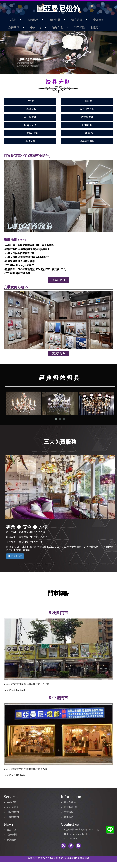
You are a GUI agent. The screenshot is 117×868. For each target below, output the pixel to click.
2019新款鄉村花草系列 (17, 273)
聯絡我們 (95, 27)
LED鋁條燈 (87, 133)
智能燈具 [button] (59, 20)
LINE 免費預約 (15, 556)
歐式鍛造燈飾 (87, 109)
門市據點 (79, 27)
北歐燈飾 (87, 101)
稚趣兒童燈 (30, 125)
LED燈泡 (87, 125)
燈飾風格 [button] (37, 20)
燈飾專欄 (12, 835)
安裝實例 (99, 20)
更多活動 (58, 280)
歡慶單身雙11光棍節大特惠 (19, 261)
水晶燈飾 (12, 802)
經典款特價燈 (87, 141)
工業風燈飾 (30, 109)
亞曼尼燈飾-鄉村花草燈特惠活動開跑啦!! (26, 257)
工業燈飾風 (13, 817)
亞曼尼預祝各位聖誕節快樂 (19, 253)
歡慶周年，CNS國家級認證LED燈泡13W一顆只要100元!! (36, 269)
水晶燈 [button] (16, 20)
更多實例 (58, 353)
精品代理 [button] (62, 27)
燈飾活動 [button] (18, 27)
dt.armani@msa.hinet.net (78, 834)
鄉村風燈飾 (87, 117)
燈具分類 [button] (81, 20)
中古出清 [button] (40, 27)
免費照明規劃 (71, 807)
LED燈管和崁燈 (30, 133)
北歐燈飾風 (13, 812)
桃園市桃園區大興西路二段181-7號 (82, 829)
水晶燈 (30, 101)
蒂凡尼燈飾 (30, 117)
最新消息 (12, 830)
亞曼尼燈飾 (59, 9)
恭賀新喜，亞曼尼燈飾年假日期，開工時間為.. (30, 245)
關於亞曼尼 (70, 802)
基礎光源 (30, 141)
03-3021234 (72, 838)
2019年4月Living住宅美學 (19, 265)
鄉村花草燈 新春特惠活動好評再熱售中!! (26, 249)
